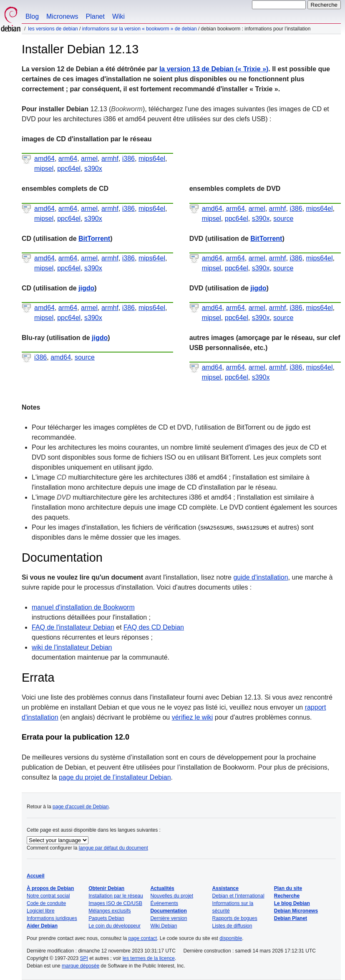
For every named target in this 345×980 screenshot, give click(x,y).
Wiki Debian (164, 926)
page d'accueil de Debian (81, 807)
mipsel (44, 169)
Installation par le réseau (116, 896)
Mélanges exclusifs (110, 911)
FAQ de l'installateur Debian (73, 627)
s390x (93, 169)
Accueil (36, 876)
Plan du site (288, 888)
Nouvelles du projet (172, 896)
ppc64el (69, 169)
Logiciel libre (41, 911)
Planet (95, 16)
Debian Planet (291, 918)
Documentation (168, 911)
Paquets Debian (106, 918)
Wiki (118, 16)
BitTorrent (94, 239)
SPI (84, 958)
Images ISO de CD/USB (115, 903)
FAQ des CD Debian (154, 627)
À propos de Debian (50, 888)
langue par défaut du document (113, 848)
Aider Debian (42, 926)
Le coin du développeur (115, 926)
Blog (32, 16)
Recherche (287, 896)
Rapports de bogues (235, 918)
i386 (128, 159)
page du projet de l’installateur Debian (115, 777)
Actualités (162, 888)
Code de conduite (46, 903)
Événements (164, 903)
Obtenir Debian (106, 888)
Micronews (62, 16)
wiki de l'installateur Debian (72, 647)
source (283, 219)
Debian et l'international (238, 896)
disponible (231, 938)
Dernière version (169, 918)
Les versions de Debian (53, 29)
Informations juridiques (52, 918)
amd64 (44, 159)
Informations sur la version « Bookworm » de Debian (140, 29)
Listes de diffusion (232, 926)
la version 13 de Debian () (214, 69)
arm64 (68, 159)
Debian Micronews (296, 911)
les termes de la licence (149, 958)
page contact (142, 938)
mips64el (152, 159)
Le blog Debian (292, 903)
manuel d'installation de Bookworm (83, 607)
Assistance (225, 888)
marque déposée (81, 966)
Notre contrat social (48, 896)
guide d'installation (261, 577)
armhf (110, 159)
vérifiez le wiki (193, 717)
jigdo (86, 288)
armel (89, 159)
